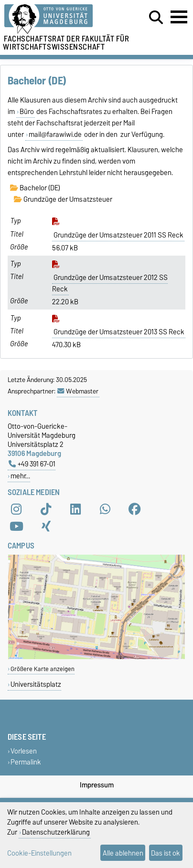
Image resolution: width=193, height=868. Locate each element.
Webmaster (78, 391)
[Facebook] (135, 509)
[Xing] (46, 527)
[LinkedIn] (75, 509)
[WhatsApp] (105, 509)
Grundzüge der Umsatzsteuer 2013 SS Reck (119, 332)
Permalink (26, 762)
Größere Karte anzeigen (43, 669)
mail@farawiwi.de (55, 134)
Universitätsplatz (36, 684)
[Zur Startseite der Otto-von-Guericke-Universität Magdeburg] (59, 19)
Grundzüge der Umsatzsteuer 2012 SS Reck (110, 283)
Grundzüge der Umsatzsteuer (63, 199)
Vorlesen (24, 751)
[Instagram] (16, 509)
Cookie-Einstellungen (39, 853)
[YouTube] (16, 527)
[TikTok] (46, 509)
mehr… (20, 476)
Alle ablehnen (123, 853)
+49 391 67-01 (32, 464)
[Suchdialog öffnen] (156, 18)
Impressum (97, 785)
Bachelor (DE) (35, 188)
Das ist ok (166, 853)
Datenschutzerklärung (56, 832)
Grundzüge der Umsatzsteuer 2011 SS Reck (118, 235)
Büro (27, 112)
